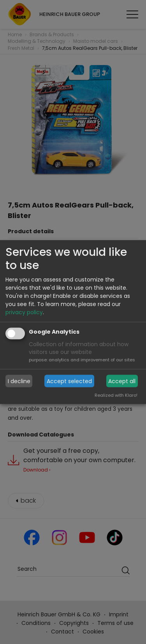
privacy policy (24, 312)
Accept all (122, 381)
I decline (19, 381)
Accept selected (69, 381)
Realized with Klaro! (116, 395)
